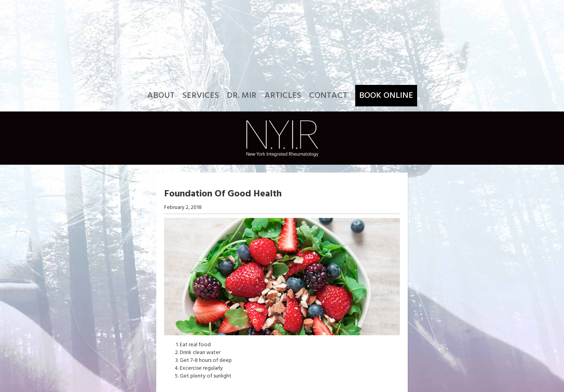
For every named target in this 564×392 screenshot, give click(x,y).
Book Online (386, 96)
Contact (328, 96)
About (161, 96)
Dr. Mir (242, 96)
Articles (283, 96)
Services (201, 96)
